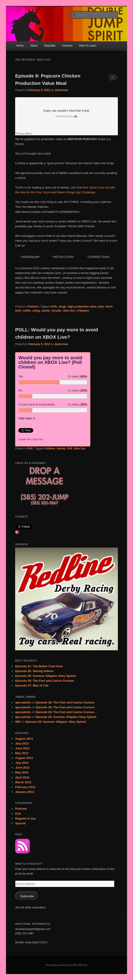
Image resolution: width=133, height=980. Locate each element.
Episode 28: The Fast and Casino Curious (44, 681)
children (50, 448)
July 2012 (22, 763)
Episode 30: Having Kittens (34, 671)
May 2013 (22, 753)
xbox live (69, 311)
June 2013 (22, 748)
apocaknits (23, 702)
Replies (83, 311)
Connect (67, 46)
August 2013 (24, 739)
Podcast (33, 307)
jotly (101, 307)
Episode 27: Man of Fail (32, 685)
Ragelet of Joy (25, 818)
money (61, 448)
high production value (82, 307)
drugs (62, 307)
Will (18, 722)
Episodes (50, 46)
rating (36, 311)
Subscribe (27, 896)
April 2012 (22, 777)
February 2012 (25, 787)
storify (46, 311)
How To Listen (88, 46)
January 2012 (25, 792)
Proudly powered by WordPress (66, 965)
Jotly (44, 202)
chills (54, 307)
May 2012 (22, 772)
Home (20, 46)
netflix (27, 311)
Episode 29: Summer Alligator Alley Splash (46, 676)
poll (23, 154)
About (34, 46)
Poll (30, 448)
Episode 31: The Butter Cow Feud (39, 666)
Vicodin (56, 311)
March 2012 (23, 782)
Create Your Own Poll (30, 439)
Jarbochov (62, 90)
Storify (20, 187)
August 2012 (24, 758)
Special (20, 823)
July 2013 (22, 743)
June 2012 (22, 768)
